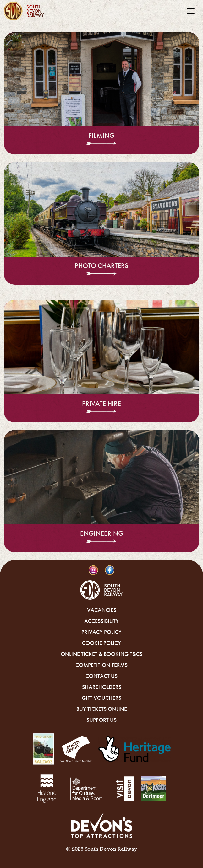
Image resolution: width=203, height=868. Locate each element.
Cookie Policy (101, 643)
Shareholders (102, 687)
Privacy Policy (101, 632)
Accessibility (101, 621)
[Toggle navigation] (191, 11)
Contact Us (101, 676)
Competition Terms (101, 665)
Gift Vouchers (101, 698)
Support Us (101, 720)
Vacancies (102, 610)
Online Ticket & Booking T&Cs (101, 654)
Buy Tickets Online (102, 709)
